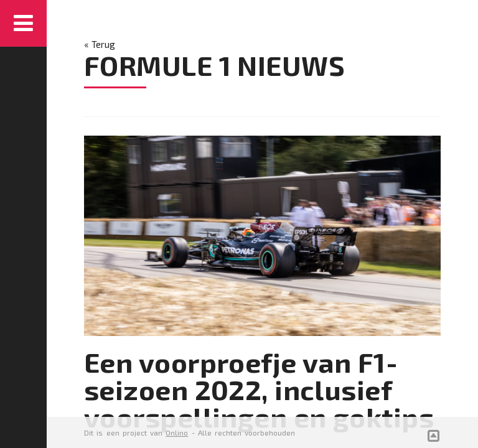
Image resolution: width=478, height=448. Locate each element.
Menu (23, 23)
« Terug (100, 44)
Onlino (177, 432)
